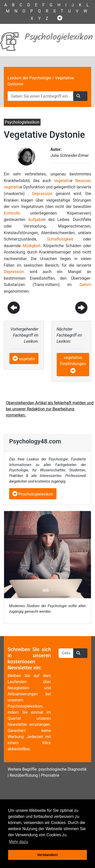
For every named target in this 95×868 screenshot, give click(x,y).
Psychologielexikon (33, 494)
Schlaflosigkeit (60, 239)
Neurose (83, 181)
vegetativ (62, 181)
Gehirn (85, 285)
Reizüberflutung (24, 775)
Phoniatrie (50, 775)
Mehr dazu (18, 842)
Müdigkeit (31, 246)
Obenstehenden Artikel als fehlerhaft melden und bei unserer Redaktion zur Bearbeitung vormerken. (50, 409)
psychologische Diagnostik (63, 769)
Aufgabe (36, 220)
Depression (42, 194)
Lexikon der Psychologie (29, 78)
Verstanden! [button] (47, 855)
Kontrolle (12, 213)
